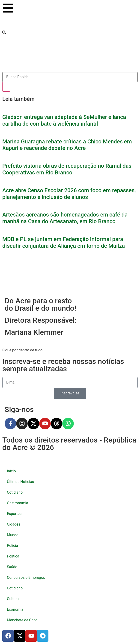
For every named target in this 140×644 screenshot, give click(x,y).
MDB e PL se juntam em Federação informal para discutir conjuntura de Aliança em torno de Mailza (64, 243)
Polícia (12, 546)
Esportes (14, 514)
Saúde (12, 567)
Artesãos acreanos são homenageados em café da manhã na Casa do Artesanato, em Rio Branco (65, 218)
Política (13, 556)
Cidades (14, 524)
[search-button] (4, 32)
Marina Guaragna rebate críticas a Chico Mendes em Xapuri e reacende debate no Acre (67, 145)
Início (11, 471)
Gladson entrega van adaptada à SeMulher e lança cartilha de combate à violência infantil (64, 120)
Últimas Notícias (20, 482)
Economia (15, 609)
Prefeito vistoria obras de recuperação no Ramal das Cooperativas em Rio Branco (67, 169)
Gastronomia (18, 503)
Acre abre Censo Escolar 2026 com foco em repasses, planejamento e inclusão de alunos (69, 194)
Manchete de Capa (22, 620)
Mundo (13, 535)
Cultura (13, 599)
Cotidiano (15, 492)
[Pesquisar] (6, 87)
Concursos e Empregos (26, 577)
